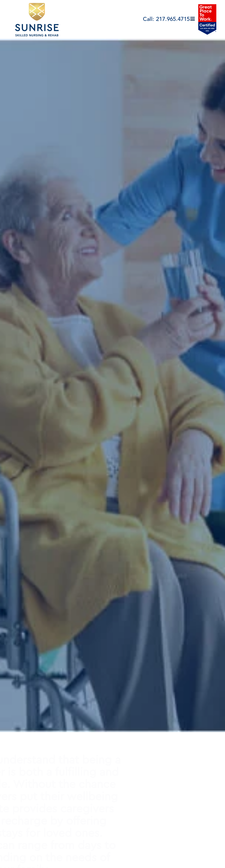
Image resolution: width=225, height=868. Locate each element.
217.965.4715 (173, 19)
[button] (193, 19)
